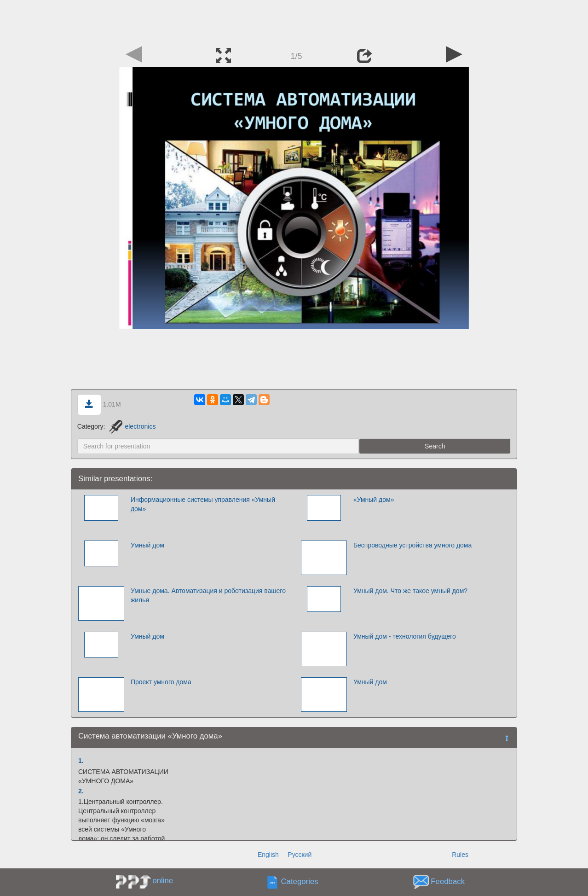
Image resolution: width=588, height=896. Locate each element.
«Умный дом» (374, 500)
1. (81, 761)
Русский (300, 855)
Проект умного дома (161, 682)
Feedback (448, 882)
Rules (460, 855)
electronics (132, 426)
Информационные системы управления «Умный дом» (203, 504)
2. (81, 791)
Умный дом (147, 545)
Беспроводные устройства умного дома (412, 545)
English (268, 855)
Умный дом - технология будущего (405, 636)
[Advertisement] (294, 21)
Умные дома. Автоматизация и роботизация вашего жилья (208, 595)
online (163, 881)
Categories (300, 882)
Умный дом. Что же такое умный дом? (410, 591)
